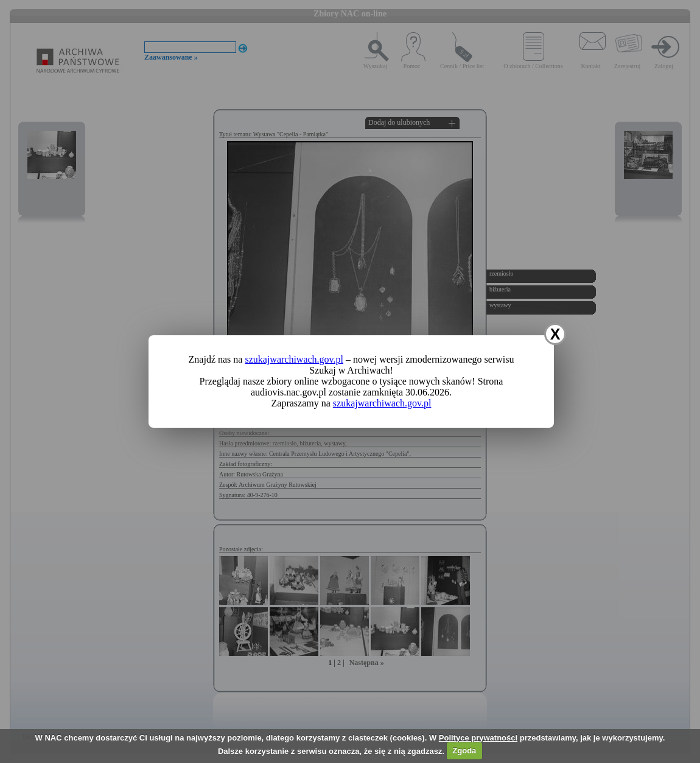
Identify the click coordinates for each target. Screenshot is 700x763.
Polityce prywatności (478, 738)
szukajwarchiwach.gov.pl (294, 359)
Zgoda (464, 751)
